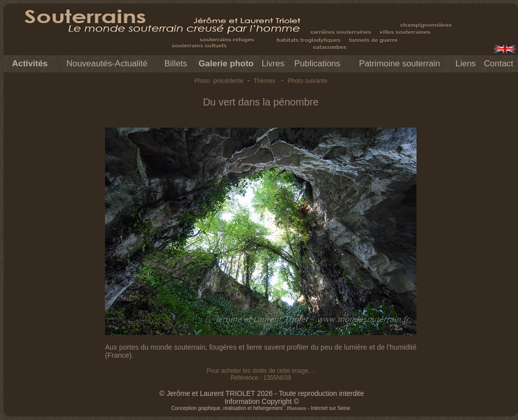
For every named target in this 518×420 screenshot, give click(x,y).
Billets (176, 64)
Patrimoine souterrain (399, 64)
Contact (499, 64)
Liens (465, 64)
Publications (318, 64)
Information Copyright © (262, 401)
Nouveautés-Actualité (107, 64)
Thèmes (265, 81)
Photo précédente (219, 81)
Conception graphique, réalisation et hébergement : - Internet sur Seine (261, 408)
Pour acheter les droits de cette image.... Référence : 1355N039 (261, 374)
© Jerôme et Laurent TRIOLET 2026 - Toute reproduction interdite (262, 393)
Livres (273, 64)
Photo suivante (307, 81)
